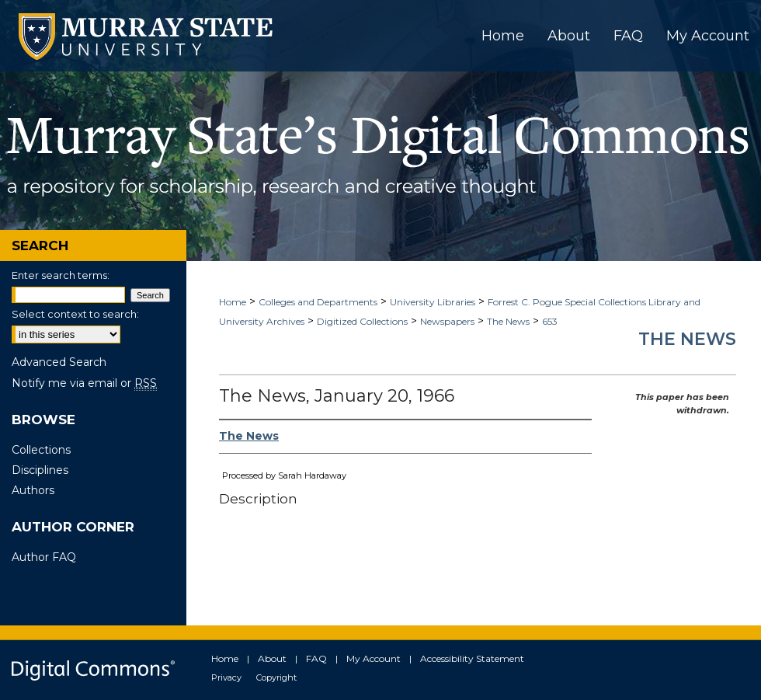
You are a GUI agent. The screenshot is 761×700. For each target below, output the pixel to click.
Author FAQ (44, 557)
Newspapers (447, 321)
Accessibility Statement (472, 658)
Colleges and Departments (318, 302)
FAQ (316, 658)
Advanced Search (59, 362)
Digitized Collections (362, 321)
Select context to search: (75, 314)
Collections (41, 450)
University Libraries (433, 302)
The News (508, 321)
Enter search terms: (61, 275)
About (272, 658)
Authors (33, 490)
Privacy (226, 677)
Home (233, 302)
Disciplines (40, 470)
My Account (374, 658)
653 (550, 321)
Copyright (276, 677)
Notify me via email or (84, 383)
